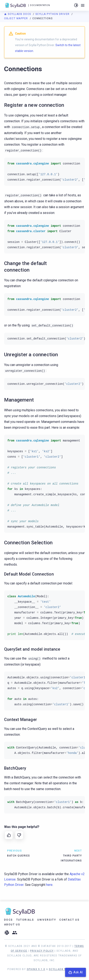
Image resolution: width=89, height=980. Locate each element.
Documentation (40, 5)
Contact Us (69, 920)
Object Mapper (16, 18)
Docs (9, 920)
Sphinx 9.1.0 (36, 969)
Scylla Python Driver (53, 14)
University (47, 920)
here (49, 885)
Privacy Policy (42, 951)
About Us (12, 925)
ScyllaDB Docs (18, 14)
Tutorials (25, 920)
